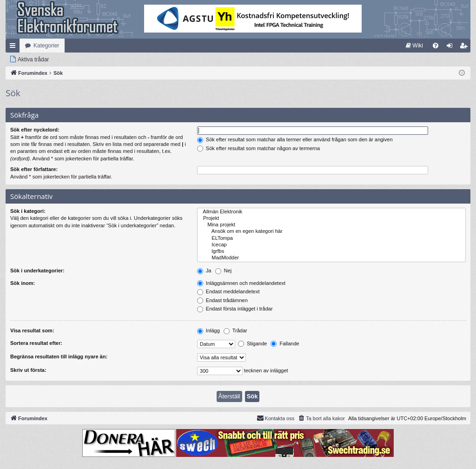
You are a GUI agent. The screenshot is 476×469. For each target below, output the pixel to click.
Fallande (285, 343)
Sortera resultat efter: (36, 343)
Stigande (252, 343)
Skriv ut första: (28, 370)
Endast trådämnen (222, 300)
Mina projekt (331, 225)
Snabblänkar (14, 47)
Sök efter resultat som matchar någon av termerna (258, 148)
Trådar (235, 330)
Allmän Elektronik (331, 212)
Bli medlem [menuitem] (466, 47)
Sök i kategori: (28, 211)
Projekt (331, 218)
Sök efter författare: (34, 169)
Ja (204, 271)
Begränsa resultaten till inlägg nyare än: (59, 357)
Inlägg (208, 330)
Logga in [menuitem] (452, 47)
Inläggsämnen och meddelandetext (241, 283)
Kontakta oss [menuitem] (276, 418)
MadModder (331, 258)
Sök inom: (23, 283)
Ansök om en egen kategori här (331, 231)
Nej (224, 271)
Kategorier (46, 46)
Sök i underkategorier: (37, 271)
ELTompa (331, 238)
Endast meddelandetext (228, 291)
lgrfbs (331, 251)
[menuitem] (414, 46)
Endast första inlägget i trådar (235, 309)
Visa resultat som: (32, 330)
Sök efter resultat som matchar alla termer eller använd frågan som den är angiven (295, 139)
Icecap (331, 245)
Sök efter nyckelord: (35, 130)
